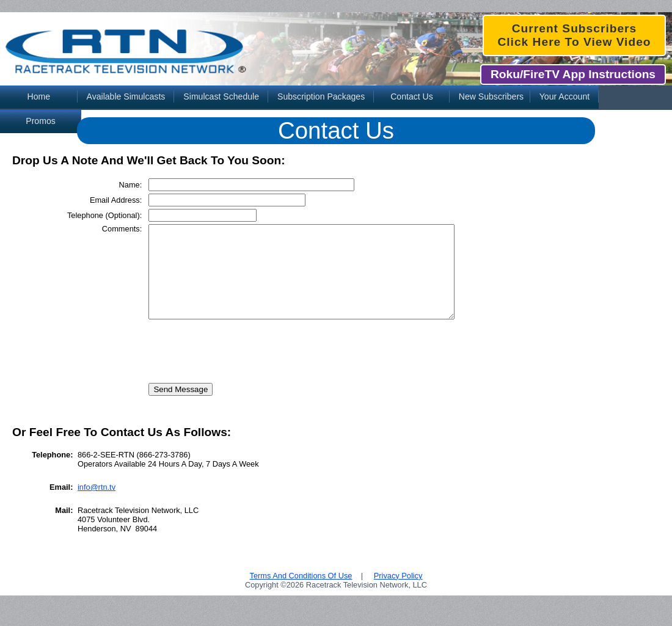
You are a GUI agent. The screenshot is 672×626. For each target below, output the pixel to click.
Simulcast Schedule (221, 96)
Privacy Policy (398, 594)
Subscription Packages (321, 96)
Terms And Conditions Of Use (301, 594)
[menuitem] (39, 98)
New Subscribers (491, 96)
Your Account (564, 96)
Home (38, 96)
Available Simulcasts (126, 96)
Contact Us (412, 96)
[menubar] (336, 98)
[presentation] (230, 366)
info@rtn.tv (97, 505)
